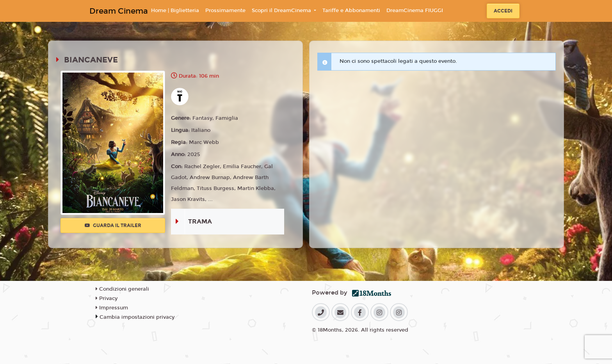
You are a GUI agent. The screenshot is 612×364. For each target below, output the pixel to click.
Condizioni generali (122, 289)
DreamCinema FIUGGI (415, 11)
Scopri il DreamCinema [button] (282, 11)
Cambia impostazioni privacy (137, 317)
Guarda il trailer (113, 226)
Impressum (112, 308)
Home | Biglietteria (175, 11)
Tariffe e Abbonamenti (351, 11)
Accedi (503, 11)
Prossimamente (225, 11)
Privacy (107, 298)
